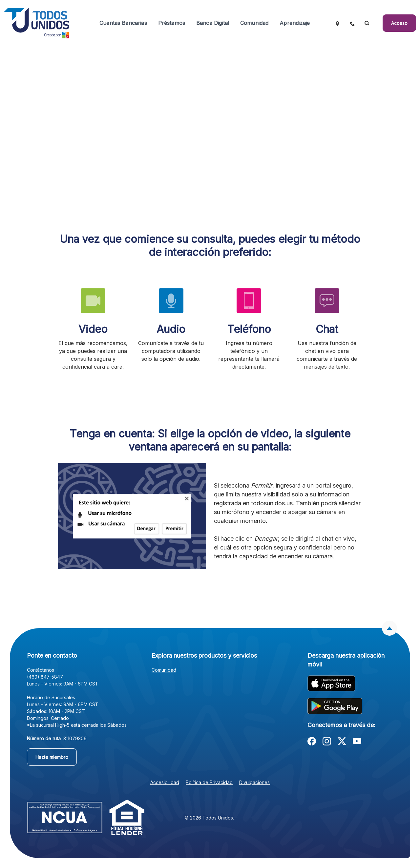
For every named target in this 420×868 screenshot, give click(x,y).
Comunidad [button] (254, 23)
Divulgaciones (254, 782)
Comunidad (164, 670)
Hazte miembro (52, 757)
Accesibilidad (165, 782)
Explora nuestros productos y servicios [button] (204, 656)
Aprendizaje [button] (295, 23)
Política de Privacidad (209, 782)
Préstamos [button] (172, 23)
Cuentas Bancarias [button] (123, 23)
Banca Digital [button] (213, 23)
